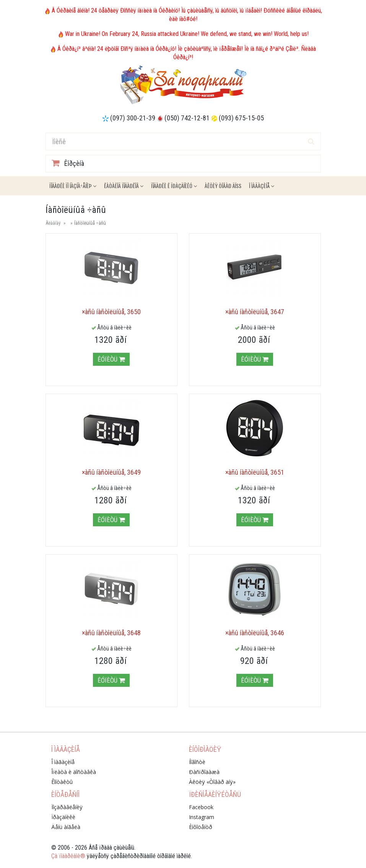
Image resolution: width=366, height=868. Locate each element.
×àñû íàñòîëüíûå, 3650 (111, 312)
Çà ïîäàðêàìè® (68, 856)
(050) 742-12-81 (187, 118)
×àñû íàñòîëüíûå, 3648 (111, 633)
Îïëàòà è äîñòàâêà (74, 772)
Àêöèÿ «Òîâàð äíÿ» (212, 782)
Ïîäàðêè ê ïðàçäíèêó (174, 186)
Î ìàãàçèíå (262, 186)
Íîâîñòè (197, 762)
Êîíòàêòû (62, 782)
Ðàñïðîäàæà (204, 772)
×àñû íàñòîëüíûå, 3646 (255, 633)
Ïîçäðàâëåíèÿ (67, 807)
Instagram (202, 817)
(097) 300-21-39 (133, 118)
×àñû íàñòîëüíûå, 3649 (111, 472)
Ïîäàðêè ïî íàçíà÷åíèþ (73, 186)
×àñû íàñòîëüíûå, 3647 (255, 312)
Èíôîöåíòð (201, 827)
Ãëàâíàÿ (53, 223)
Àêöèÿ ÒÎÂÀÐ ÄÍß (223, 186)
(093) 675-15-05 (241, 118)
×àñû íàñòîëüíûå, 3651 (255, 472)
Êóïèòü (111, 359)
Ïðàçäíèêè (63, 817)
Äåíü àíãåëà (66, 827)
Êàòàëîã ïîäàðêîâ (124, 186)
